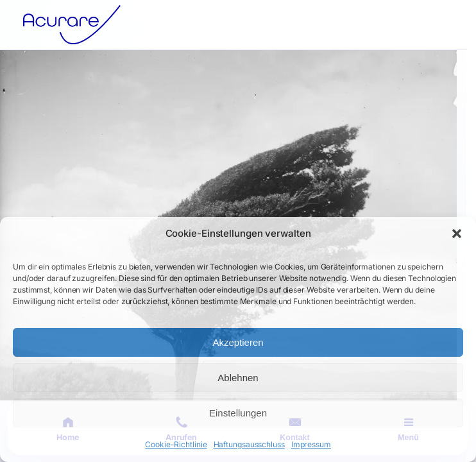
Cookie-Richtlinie (176, 444)
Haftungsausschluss (249, 444)
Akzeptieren (238, 342)
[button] (457, 234)
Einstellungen (238, 413)
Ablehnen (238, 378)
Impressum (311, 444)
